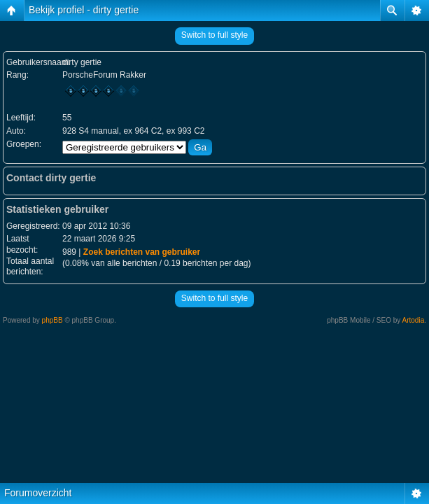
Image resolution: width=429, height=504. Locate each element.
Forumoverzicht (38, 493)
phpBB (52, 320)
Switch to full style (215, 35)
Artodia (414, 320)
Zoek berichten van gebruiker (142, 252)
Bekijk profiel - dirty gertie (84, 10)
